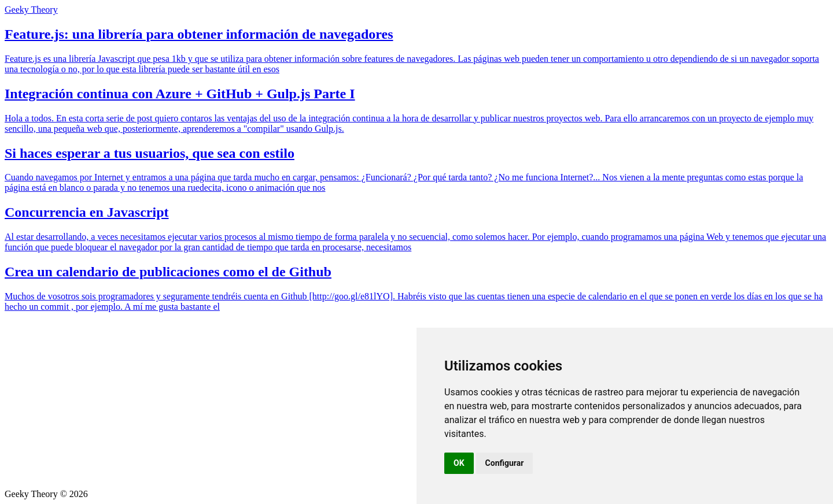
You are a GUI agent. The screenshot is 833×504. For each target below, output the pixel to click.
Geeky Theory (31, 10)
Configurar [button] (505, 463)
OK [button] (459, 463)
